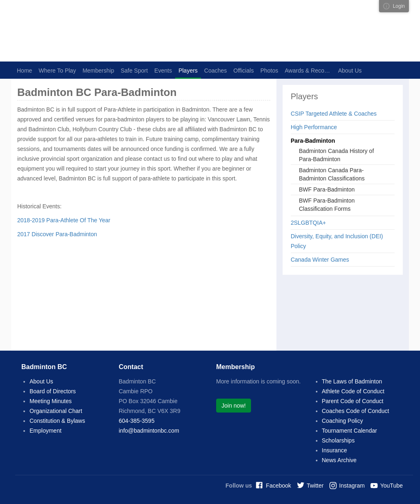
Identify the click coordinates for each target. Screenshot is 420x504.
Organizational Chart (56, 411)
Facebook (278, 486)
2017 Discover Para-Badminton (57, 234)
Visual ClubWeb (386, 6)
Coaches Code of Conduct (356, 411)
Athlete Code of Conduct (353, 391)
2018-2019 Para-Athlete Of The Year (64, 220)
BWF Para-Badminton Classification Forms (327, 205)
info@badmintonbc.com (149, 431)
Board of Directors (53, 391)
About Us (41, 381)
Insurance (334, 450)
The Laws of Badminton (352, 381)
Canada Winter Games (320, 260)
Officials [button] (244, 71)
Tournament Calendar (350, 431)
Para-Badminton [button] (313, 141)
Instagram (352, 486)
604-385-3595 (137, 421)
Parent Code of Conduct (353, 401)
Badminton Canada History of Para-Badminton (337, 155)
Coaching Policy (342, 421)
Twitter (315, 486)
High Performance (314, 127)
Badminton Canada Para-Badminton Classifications (332, 174)
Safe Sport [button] (134, 71)
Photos (269, 71)
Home (24, 71)
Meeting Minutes (51, 401)
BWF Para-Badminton (327, 189)
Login (399, 6)
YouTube (391, 486)
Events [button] (163, 71)
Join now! (234, 406)
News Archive (339, 460)
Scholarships (338, 440)
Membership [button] (98, 71)
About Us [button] (350, 71)
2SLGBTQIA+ (308, 223)
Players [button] (188, 71)
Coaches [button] (216, 71)
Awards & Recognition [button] (310, 71)
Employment (46, 431)
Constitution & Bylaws (57, 421)
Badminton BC (103, 31)
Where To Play (57, 71)
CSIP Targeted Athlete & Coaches (334, 114)
